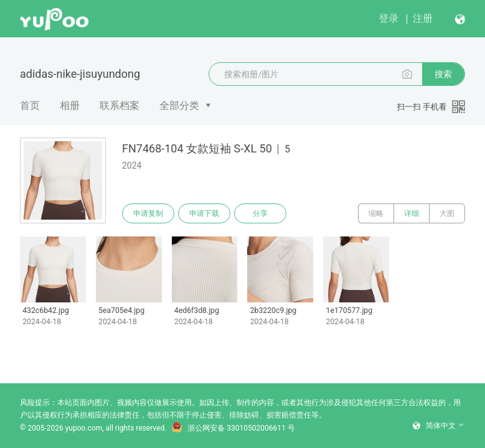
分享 (260, 213)
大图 (447, 213)
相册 (70, 105)
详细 (412, 213)
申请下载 (204, 213)
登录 (388, 18)
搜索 (443, 74)
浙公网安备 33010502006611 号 (233, 428)
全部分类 (179, 105)
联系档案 (120, 105)
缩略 (376, 213)
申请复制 (148, 213)
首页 (30, 105)
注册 (423, 18)
